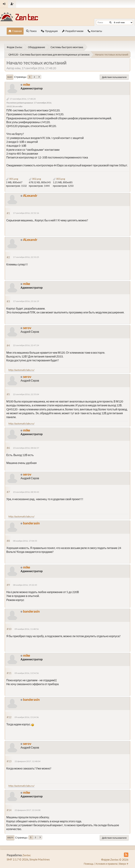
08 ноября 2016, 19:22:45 (25, 585)
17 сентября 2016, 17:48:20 (23, 99)
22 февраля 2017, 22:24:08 (28, 810)
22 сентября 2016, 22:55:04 (26, 394)
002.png (35, 179)
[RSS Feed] (126, 855)
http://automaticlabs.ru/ (21, 370)
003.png (59, 179)
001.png (12, 179)
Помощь (89, 864)
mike (27, 84)
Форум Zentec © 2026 (115, 859)
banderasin (31, 523)
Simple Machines (40, 859)
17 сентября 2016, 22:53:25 (26, 257)
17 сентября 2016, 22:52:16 (26, 213)
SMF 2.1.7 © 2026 (17, 859)
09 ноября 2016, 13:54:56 (27, 673)
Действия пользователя (114, 77)
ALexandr (30, 195)
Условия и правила (106, 864)
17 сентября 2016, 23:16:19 (26, 301)
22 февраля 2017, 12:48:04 (28, 761)
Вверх (10, 838)
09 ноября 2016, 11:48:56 (27, 629)
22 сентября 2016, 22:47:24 (26, 345)
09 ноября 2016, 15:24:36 (27, 717)
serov (27, 328)
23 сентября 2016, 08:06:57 (26, 448)
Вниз (10, 77)
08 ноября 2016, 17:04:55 (25, 541)
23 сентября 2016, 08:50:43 (26, 492)
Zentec (27, 855)
